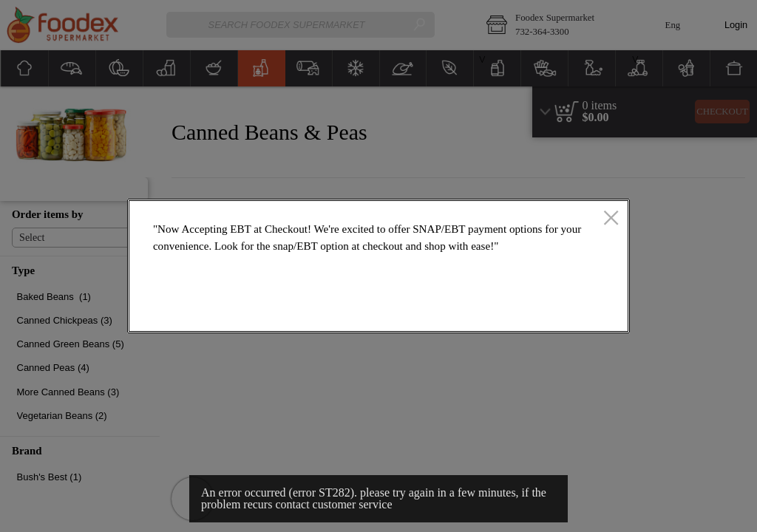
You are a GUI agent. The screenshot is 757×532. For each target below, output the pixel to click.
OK (566, 311)
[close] (611, 219)
